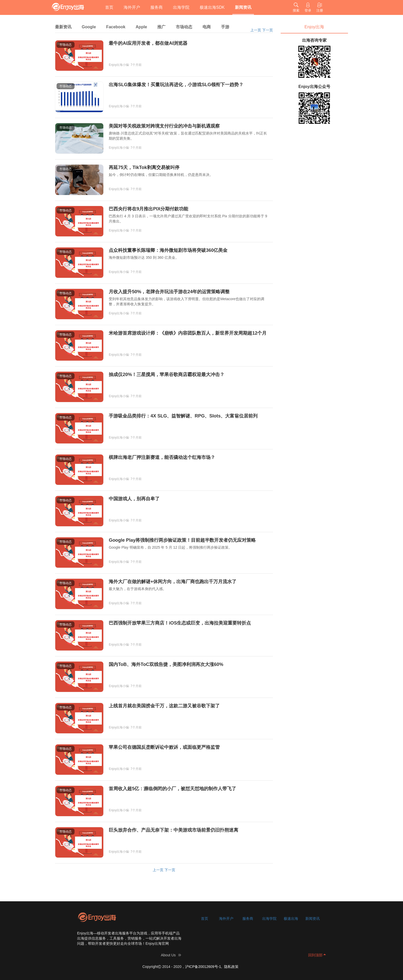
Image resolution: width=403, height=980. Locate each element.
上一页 (256, 30)
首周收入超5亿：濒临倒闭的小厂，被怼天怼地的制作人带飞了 (172, 789)
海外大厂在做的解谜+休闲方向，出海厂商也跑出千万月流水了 (173, 582)
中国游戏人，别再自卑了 (134, 499)
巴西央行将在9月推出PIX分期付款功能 (148, 209)
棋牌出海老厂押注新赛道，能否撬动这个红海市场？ (162, 457)
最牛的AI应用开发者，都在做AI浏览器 (148, 43)
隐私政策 (231, 967)
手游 (225, 27)
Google (89, 27)
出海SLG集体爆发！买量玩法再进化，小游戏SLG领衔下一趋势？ (176, 85)
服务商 (157, 7)
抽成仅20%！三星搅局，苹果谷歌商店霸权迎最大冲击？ (167, 375)
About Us (168, 955)
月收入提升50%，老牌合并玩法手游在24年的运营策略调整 (169, 292)
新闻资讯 (243, 7)
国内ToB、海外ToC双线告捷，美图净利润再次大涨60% (166, 664)
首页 (109, 7)
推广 (161, 27)
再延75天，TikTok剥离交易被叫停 (144, 167)
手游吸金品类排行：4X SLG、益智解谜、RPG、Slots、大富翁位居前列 (183, 416)
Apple (141, 27)
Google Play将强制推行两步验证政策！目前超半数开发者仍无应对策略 (182, 540)
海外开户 (132, 7)
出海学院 (181, 7)
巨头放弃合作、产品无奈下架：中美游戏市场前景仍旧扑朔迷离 (173, 830)
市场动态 (184, 27)
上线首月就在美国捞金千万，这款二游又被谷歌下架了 (164, 706)
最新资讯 (63, 27)
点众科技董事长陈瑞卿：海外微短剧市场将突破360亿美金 (168, 250)
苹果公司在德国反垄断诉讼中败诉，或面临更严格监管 (164, 747)
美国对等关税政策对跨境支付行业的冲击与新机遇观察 (164, 126)
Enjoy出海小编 (119, 65)
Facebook (116, 27)
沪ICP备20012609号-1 (203, 967)
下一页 (268, 30)
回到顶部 (315, 955)
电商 (207, 27)
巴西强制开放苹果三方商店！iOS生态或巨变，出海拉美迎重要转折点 (180, 623)
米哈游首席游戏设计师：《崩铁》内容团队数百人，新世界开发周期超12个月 (188, 333)
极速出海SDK (212, 7)
